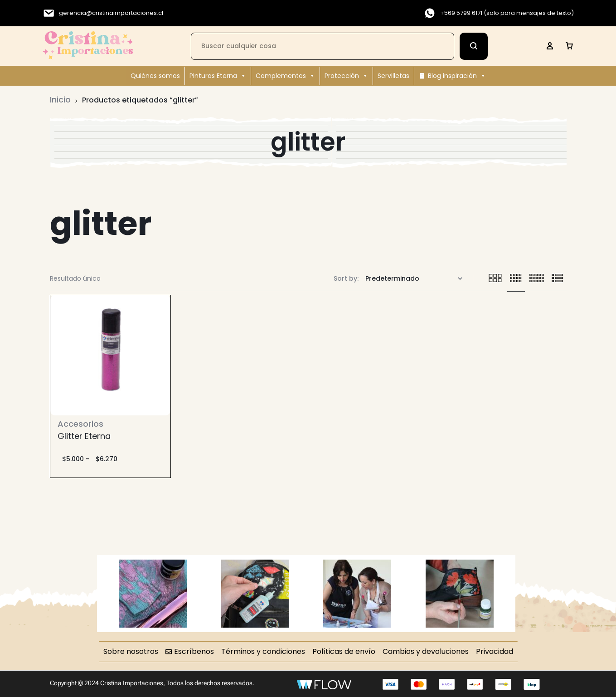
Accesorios (80, 424)
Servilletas (393, 76)
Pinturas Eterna (218, 76)
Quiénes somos (155, 76)
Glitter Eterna (84, 436)
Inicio (60, 100)
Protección (346, 76)
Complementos (285, 76)
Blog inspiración (457, 76)
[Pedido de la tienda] (415, 279)
